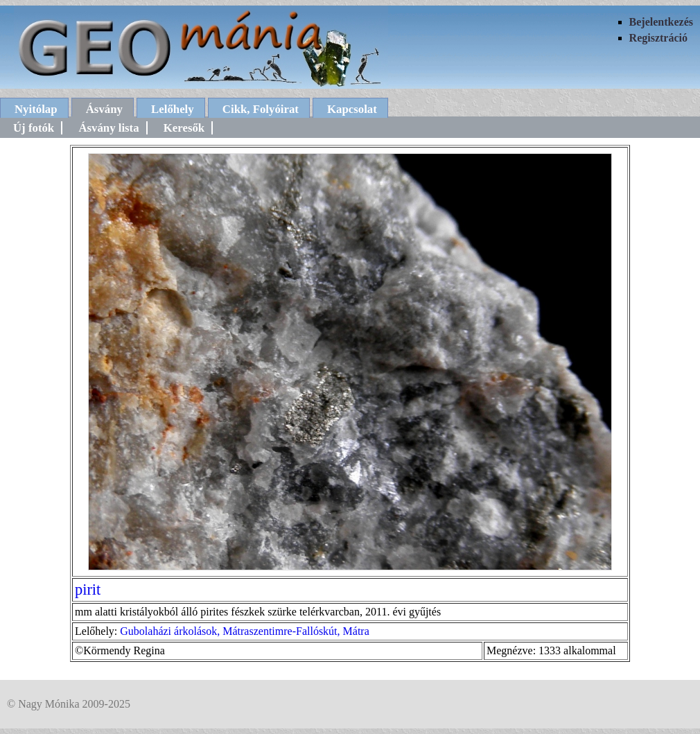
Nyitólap (36, 109)
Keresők (184, 128)
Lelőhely (173, 109)
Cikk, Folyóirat (261, 109)
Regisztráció (658, 38)
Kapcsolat (352, 109)
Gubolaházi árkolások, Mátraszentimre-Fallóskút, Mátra (244, 631)
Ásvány (104, 109)
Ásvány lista (108, 128)
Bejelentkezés (661, 22)
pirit (88, 589)
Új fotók (34, 128)
